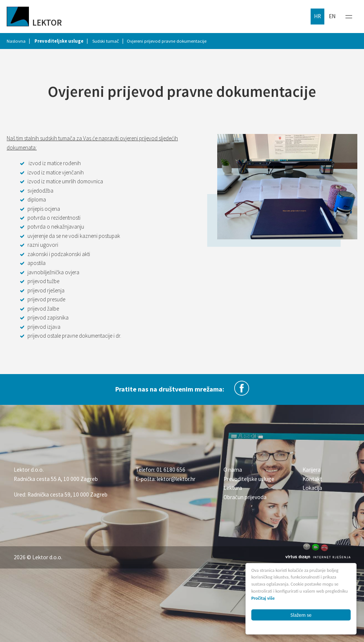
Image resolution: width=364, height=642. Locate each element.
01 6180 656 (171, 470)
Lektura (233, 488)
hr (317, 16)
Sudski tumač (106, 41)
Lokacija (312, 488)
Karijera (312, 470)
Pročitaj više (263, 598)
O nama (233, 470)
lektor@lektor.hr (176, 479)
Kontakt (312, 479)
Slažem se (301, 615)
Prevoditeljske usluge (249, 479)
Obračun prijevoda (245, 497)
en (332, 16)
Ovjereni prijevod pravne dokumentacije (167, 41)
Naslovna (16, 41)
